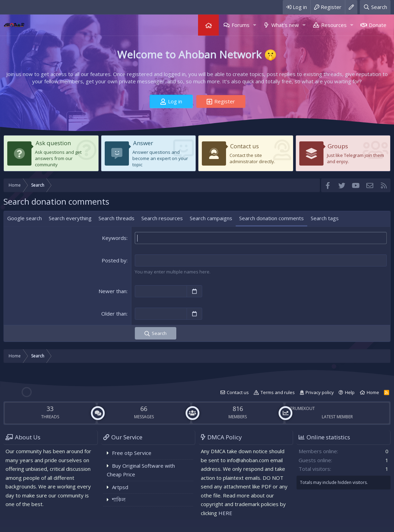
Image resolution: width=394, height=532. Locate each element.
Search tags (325, 218)
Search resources (162, 218)
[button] (254, 25)
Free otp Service (132, 453)
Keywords (114, 238)
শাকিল (119, 500)
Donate (378, 25)
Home (208, 25)
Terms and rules (278, 392)
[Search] (375, 7)
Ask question (53, 143)
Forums (241, 25)
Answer (143, 143)
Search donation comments (271, 218)
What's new (285, 25)
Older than (114, 314)
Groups (338, 146)
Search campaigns (211, 218)
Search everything (70, 218)
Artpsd (120, 487)
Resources (334, 25)
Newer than (112, 291)
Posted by (114, 260)
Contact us (245, 146)
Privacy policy (320, 392)
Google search (25, 218)
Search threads (116, 218)
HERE (225, 513)
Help (350, 392)
